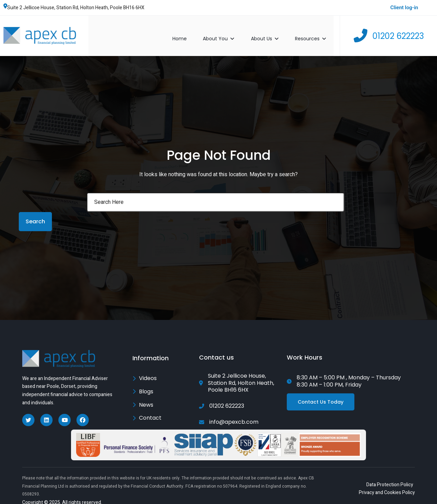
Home (186, 32)
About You (226, 32)
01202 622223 (398, 32)
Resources (318, 32)
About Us (272, 32)
